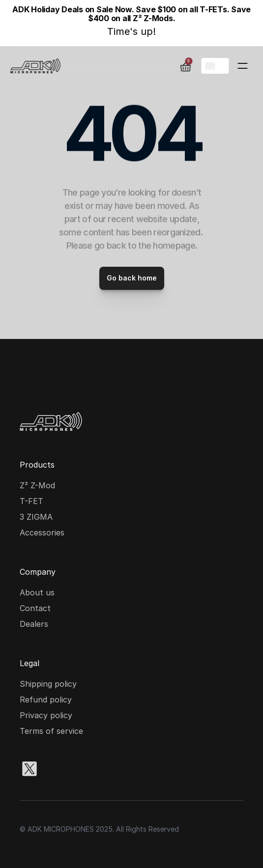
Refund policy (46, 700)
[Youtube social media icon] (124, 769)
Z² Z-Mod (37, 485)
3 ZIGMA (36, 517)
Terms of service (51, 731)
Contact (35, 608)
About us (37, 592)
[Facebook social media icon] (92, 769)
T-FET (31, 501)
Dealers (34, 624)
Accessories (42, 532)
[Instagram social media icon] (61, 769)
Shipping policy (48, 684)
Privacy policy (46, 715)
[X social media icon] (29, 769)
